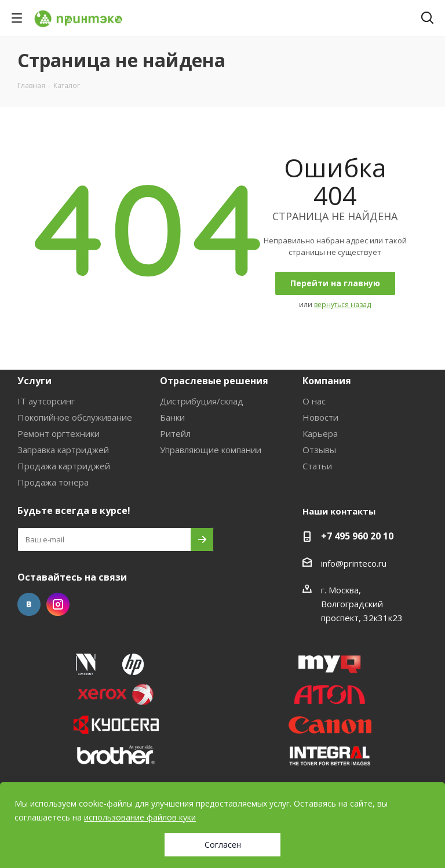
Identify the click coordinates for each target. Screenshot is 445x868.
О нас (314, 401)
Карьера (320, 433)
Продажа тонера (53, 482)
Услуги (34, 381)
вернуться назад (342, 304)
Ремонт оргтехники (59, 433)
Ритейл (175, 433)
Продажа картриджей (64, 466)
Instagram (58, 604)
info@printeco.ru (354, 563)
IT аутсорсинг (46, 401)
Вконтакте (29, 604)
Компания (327, 381)
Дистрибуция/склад (202, 401)
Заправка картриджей (63, 450)
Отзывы (319, 450)
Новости (320, 417)
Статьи (317, 466)
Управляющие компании (211, 450)
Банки (172, 417)
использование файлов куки (140, 817)
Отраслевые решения (214, 381)
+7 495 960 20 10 (357, 536)
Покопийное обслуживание (75, 417)
